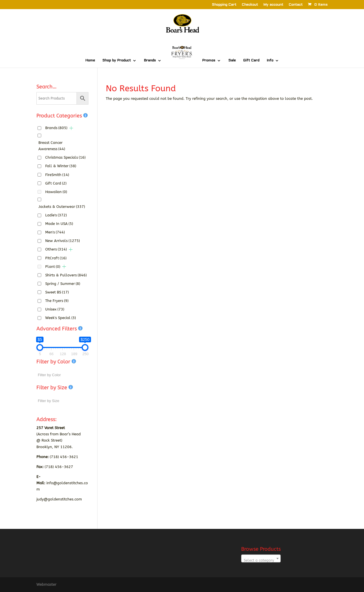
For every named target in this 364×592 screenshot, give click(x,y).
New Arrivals (63, 241)
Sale (232, 61)
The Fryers (57, 301)
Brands (150, 61)
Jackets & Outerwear (62, 207)
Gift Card (251, 61)
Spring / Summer (63, 284)
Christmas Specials (65, 157)
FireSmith (57, 175)
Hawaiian (56, 192)
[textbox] (261, 561)
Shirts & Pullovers (66, 275)
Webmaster (46, 584)
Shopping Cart (224, 5)
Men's (55, 232)
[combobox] (261, 558)
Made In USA (59, 224)
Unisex (55, 309)
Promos (209, 61)
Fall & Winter (61, 166)
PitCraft (56, 258)
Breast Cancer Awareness (52, 146)
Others (56, 249)
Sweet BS (57, 292)
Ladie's (56, 215)
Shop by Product (117, 61)
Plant (53, 267)
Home (90, 61)
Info (270, 61)
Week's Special (61, 318)
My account (273, 5)
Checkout (250, 5)
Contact (296, 5)
